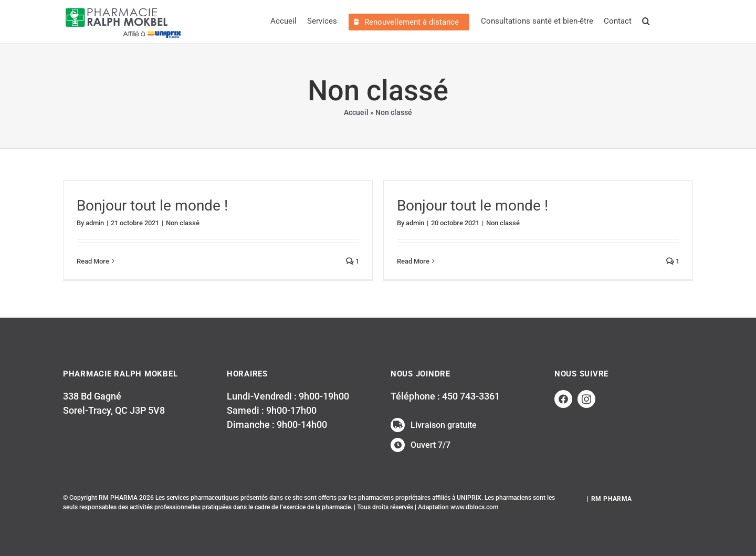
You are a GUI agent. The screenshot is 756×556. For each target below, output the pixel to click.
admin (95, 223)
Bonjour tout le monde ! (152, 206)
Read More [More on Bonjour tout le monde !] (93, 261)
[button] (646, 22)
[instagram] (586, 399)
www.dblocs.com (474, 507)
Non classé (183, 223)
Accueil (356, 112)
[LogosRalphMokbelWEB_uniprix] (123, 8)
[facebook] (563, 399)
